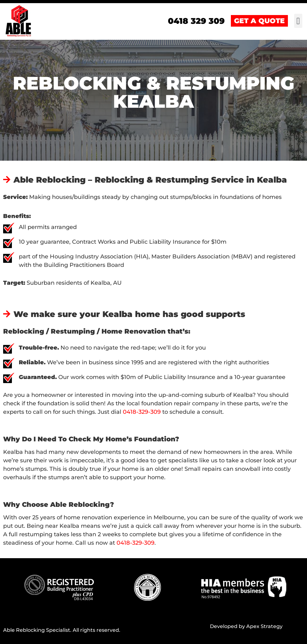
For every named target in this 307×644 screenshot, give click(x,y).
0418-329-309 (142, 412)
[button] (298, 21)
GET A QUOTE (259, 21)
